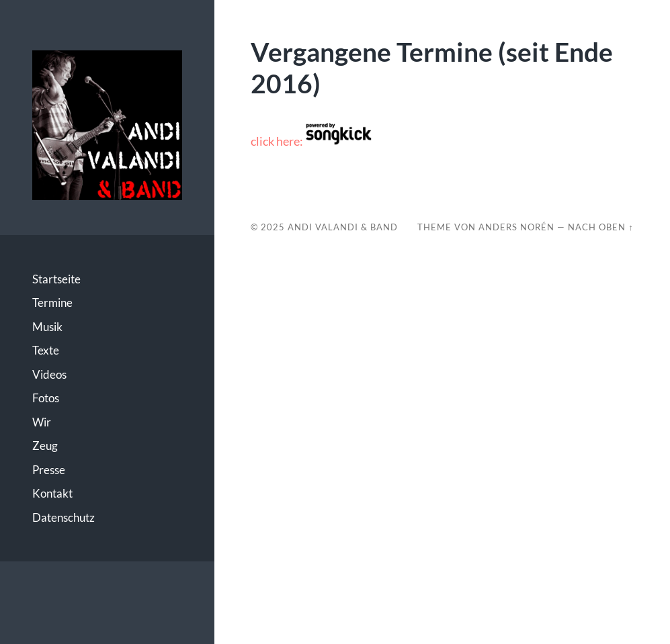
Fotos (46, 398)
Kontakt (52, 493)
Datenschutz (64, 517)
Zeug (45, 446)
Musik (47, 327)
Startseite (56, 279)
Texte (46, 350)
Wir (42, 422)
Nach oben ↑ (600, 227)
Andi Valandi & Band (343, 227)
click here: (311, 141)
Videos (49, 374)
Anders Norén (516, 227)
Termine (52, 303)
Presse (49, 470)
